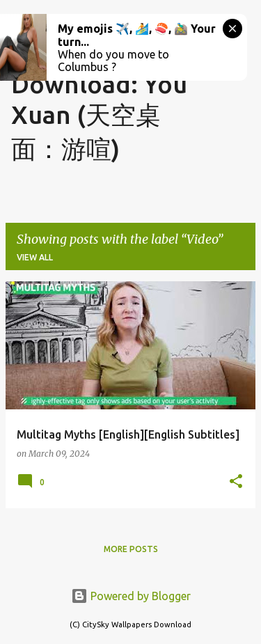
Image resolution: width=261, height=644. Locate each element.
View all (35, 257)
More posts (131, 549)
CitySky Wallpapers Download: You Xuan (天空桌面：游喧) (99, 87)
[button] (236, 482)
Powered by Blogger (131, 596)
